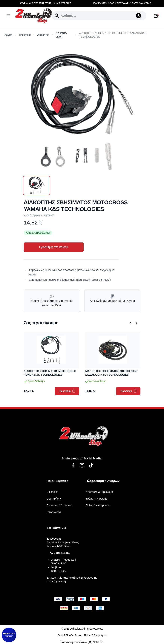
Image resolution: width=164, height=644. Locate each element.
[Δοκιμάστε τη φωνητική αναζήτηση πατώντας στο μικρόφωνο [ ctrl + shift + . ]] (140, 16)
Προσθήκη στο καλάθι (53, 247)
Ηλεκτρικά (25, 35)
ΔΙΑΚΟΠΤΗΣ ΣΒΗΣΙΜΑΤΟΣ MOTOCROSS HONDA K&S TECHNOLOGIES (50, 373)
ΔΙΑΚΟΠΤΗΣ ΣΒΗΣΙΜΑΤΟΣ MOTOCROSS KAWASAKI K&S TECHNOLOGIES (111, 373)
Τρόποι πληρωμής (96, 499)
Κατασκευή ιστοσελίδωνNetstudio (82, 642)
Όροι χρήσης (54, 499)
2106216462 (62, 553)
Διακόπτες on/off (62, 35)
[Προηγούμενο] (130, 323)
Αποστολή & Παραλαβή (99, 492)
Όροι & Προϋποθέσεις (70, 635)
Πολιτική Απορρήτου (95, 635)
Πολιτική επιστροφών (98, 505)
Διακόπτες (43, 35)
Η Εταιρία (52, 492)
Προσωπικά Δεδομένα (59, 505)
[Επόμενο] (136, 323)
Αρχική (9, 35)
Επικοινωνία (54, 512)
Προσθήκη (67, 391)
